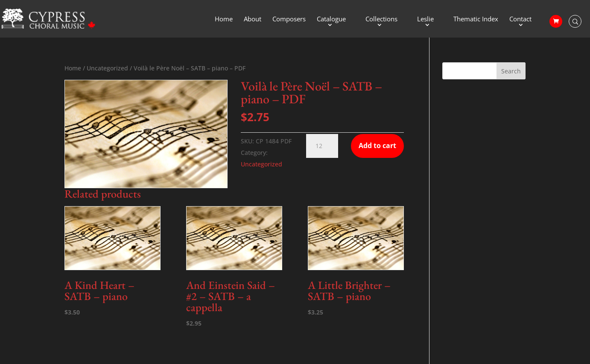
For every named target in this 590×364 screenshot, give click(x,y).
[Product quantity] (322, 146)
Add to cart (377, 146)
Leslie (425, 19)
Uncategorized (107, 68)
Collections (381, 19)
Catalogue (331, 19)
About (253, 19)
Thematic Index (476, 19)
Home (224, 19)
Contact (520, 19)
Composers (289, 19)
